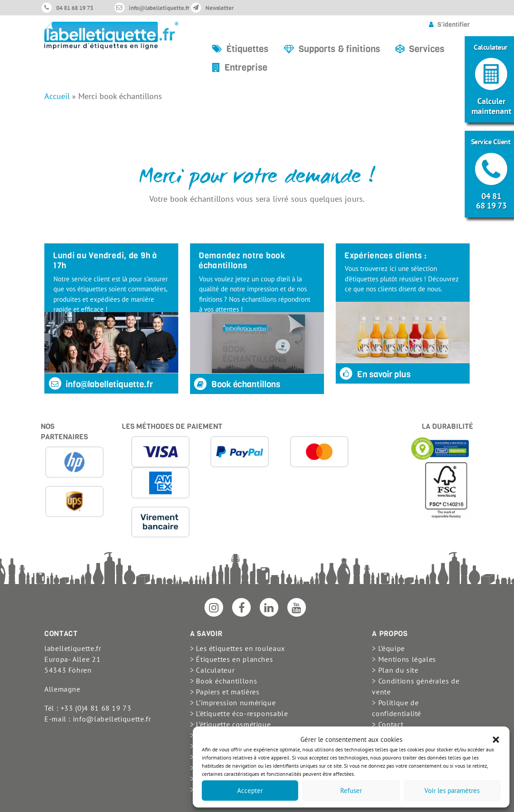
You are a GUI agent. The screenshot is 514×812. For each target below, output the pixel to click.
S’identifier (454, 25)
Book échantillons (237, 384)
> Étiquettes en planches (231, 659)
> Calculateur (212, 670)
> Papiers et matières (225, 692)
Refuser (351, 791)
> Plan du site (395, 670)
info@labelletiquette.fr (159, 8)
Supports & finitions (339, 49)
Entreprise (246, 68)
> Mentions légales (404, 659)
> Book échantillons (224, 681)
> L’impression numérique (233, 703)
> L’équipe (388, 648)
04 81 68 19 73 (75, 8)
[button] (496, 740)
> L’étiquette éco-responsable (239, 713)
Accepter (250, 791)
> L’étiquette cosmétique (230, 724)
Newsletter (220, 8)
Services (427, 49)
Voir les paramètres (452, 791)
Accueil (57, 96)
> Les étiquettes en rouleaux (238, 648)
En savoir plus (375, 374)
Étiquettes (247, 49)
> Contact (388, 724)
